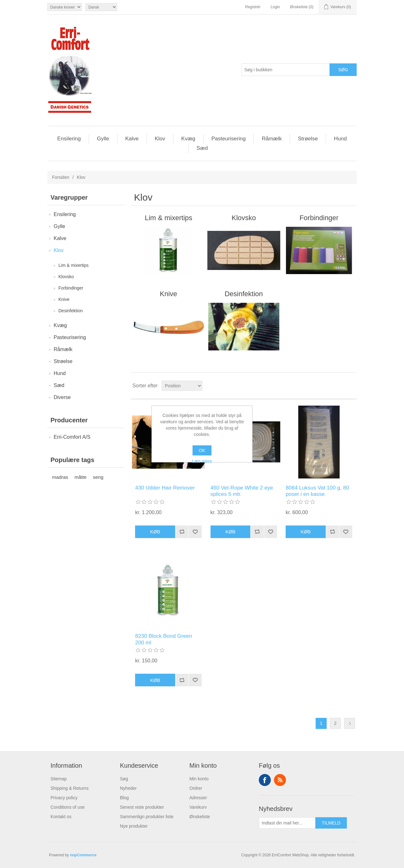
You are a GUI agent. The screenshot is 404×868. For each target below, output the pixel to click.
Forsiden (61, 177)
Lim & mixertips (74, 265)
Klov (160, 139)
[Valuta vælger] (65, 7)
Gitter (340, 386)
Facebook (265, 780)
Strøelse (308, 139)
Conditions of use (68, 807)
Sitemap (59, 779)
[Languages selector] (101, 7)
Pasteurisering (229, 139)
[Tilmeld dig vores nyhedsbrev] (287, 823)
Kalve (132, 139)
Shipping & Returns (70, 788)
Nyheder (128, 788)
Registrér (253, 7)
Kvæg (188, 139)
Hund (340, 139)
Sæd (202, 148)
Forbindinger (71, 288)
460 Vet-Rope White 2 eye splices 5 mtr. (242, 491)
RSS (280, 780)
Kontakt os (61, 817)
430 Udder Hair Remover (165, 488)
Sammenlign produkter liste (147, 817)
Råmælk (272, 139)
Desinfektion (71, 311)
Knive (64, 299)
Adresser (198, 798)
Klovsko (66, 277)
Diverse (62, 397)
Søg (124, 779)
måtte (80, 477)
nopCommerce (83, 855)
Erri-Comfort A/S (72, 437)
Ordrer (196, 788)
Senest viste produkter (142, 807)
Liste (351, 386)
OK (202, 450)
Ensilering (69, 139)
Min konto (199, 779)
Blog (124, 798)
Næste (350, 723)
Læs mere (202, 461)
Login (275, 7)
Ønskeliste (200, 817)
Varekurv (198, 807)
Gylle (103, 139)
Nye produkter (134, 826)
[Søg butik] (286, 70)
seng (98, 477)
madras (60, 477)
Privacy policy (64, 798)
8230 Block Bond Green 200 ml (164, 639)
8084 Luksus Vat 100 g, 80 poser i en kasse (317, 491)
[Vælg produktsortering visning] (182, 386)
